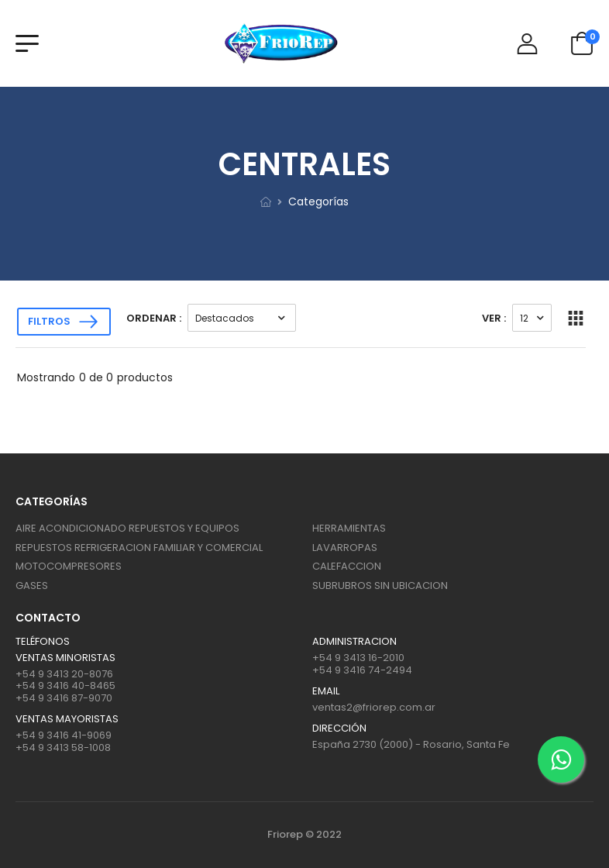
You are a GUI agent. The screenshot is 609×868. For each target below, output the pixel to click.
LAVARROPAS (345, 548)
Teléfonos (43, 642)
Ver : (494, 318)
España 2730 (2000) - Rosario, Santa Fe (411, 744)
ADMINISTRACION (354, 642)
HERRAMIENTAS (349, 528)
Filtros (49, 321)
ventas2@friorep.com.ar (374, 707)
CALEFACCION (347, 566)
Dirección (339, 728)
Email (326, 691)
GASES (32, 586)
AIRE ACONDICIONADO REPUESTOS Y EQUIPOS (127, 528)
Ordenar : (154, 318)
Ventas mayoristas (67, 719)
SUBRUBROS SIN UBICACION (380, 586)
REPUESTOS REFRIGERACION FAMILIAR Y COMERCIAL (139, 548)
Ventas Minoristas (65, 658)
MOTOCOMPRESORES (69, 566)
